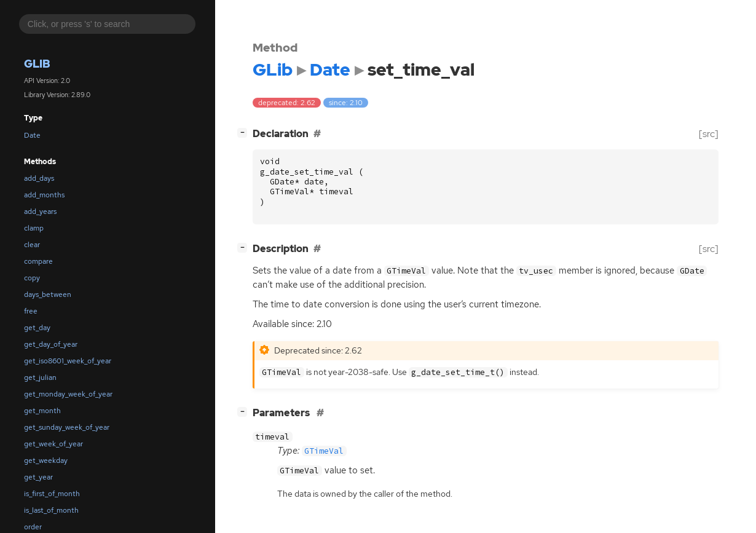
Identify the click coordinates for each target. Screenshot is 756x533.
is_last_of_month (51, 510)
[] (245, 132)
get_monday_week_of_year (68, 394)
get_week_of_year (53, 444)
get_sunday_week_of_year (67, 427)
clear (32, 245)
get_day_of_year (51, 344)
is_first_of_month (52, 494)
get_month (42, 411)
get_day (37, 328)
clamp (34, 228)
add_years (40, 211)
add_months (44, 195)
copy (32, 278)
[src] (709, 134)
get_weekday (46, 460)
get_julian (40, 377)
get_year (38, 477)
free (31, 311)
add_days (39, 178)
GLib (37, 64)
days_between (48, 294)
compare (38, 261)
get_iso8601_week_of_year (68, 361)
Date (32, 135)
